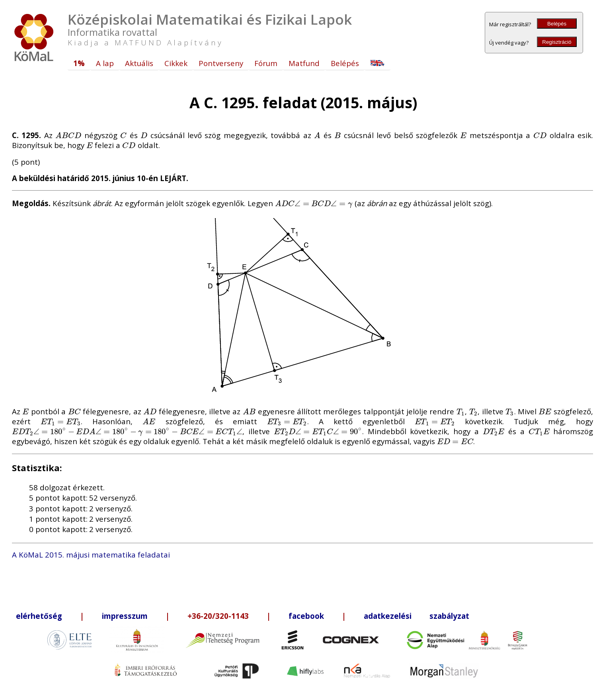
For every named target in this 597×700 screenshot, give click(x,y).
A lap (105, 63)
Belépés (557, 24)
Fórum (266, 63)
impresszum (125, 616)
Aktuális (139, 63)
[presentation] (68, 135)
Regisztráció (557, 42)
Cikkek (176, 63)
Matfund (304, 63)
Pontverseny (221, 63)
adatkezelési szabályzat (417, 616)
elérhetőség (39, 616)
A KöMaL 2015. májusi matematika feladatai (91, 555)
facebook (306, 616)
